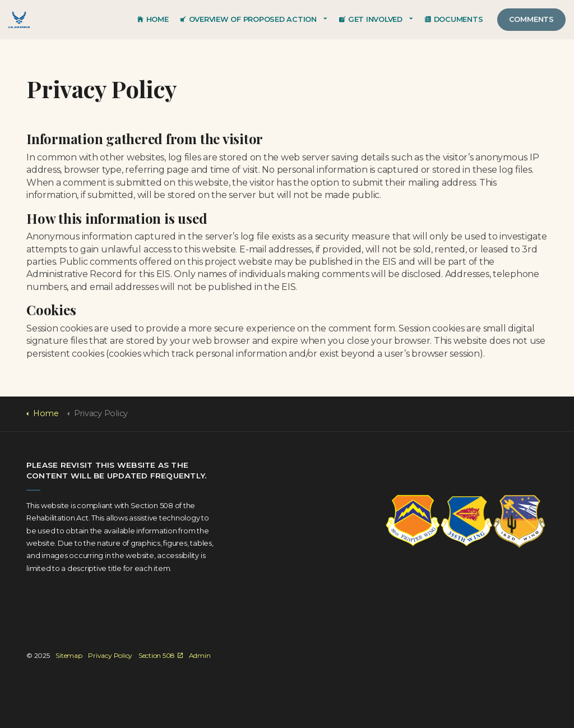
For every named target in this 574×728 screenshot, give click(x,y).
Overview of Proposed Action (248, 19)
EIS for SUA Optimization (19, 20)
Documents (454, 19)
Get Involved (371, 19)
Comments (531, 19)
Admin (200, 655)
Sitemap (69, 655)
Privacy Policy (110, 655)
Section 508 (161, 655)
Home (153, 19)
